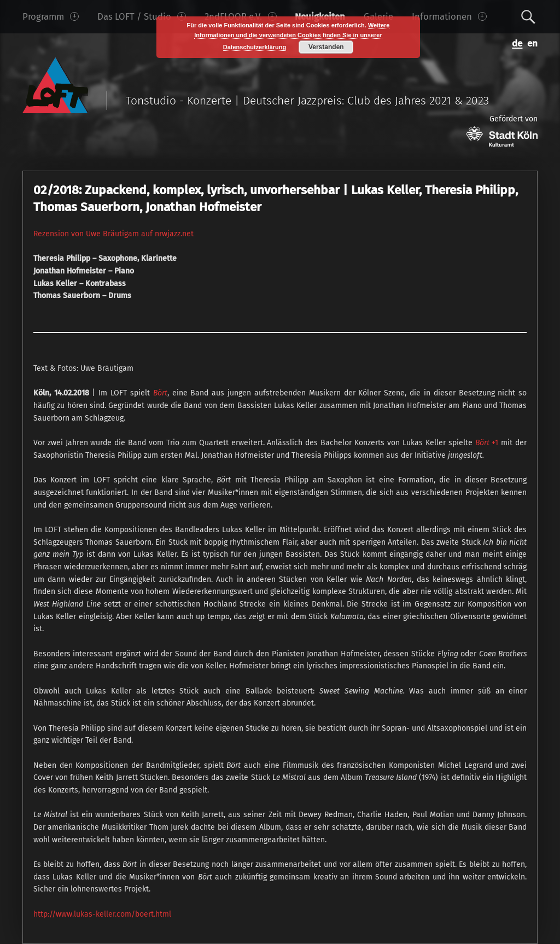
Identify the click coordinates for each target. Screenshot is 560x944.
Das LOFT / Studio (142, 16)
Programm (51, 16)
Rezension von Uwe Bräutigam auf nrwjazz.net (113, 234)
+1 (487, 443)
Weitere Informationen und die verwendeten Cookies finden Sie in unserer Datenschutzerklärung (292, 36)
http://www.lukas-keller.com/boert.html (102, 914)
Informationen (449, 16)
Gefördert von (502, 130)
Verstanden (326, 47)
